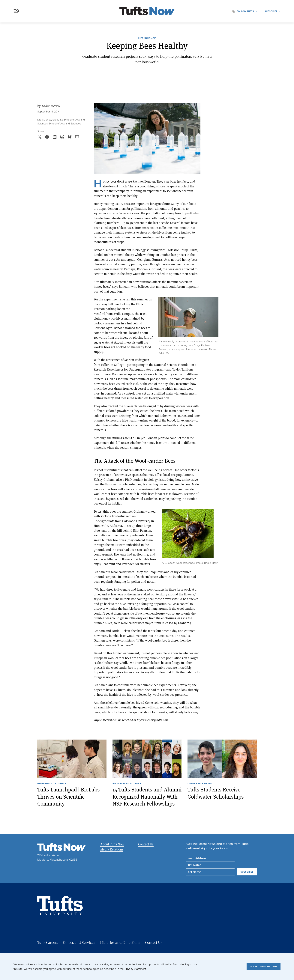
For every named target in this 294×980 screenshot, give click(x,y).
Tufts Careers (48, 942)
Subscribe (271, 11)
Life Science (147, 38)
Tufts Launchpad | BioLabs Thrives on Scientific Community (69, 797)
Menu (16, 11)
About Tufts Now (112, 844)
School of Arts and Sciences (65, 124)
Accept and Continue (264, 967)
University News (200, 784)
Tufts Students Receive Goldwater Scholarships (216, 793)
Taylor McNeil (51, 106)
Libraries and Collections (120, 942)
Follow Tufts (245, 11)
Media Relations (112, 849)
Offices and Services (79, 942)
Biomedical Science (52, 784)
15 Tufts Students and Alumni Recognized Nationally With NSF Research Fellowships (147, 797)
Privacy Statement (135, 969)
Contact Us (146, 844)
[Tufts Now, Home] (147, 11)
